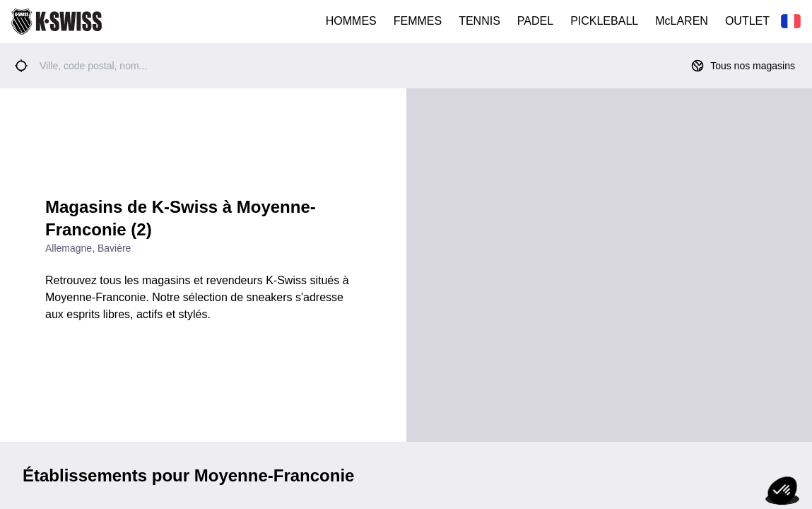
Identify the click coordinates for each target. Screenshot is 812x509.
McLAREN (682, 21)
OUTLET (747, 21)
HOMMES (351, 21)
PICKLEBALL (604, 21)
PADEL (535, 21)
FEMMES (418, 21)
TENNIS (479, 21)
